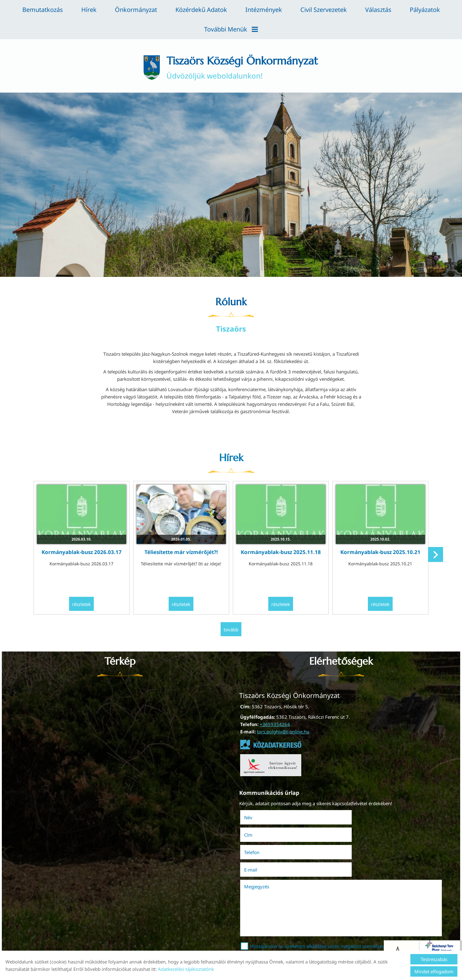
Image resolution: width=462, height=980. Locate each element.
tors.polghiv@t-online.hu (283, 731)
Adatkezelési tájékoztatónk (186, 969)
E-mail (361, 833)
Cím (350, 816)
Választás (378, 10)
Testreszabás (434, 959)
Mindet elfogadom (434, 971)
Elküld (250, 936)
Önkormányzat (136, 10)
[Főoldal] (148, 68)
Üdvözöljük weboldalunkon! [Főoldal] (243, 68)
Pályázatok (425, 10)
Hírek (89, 10)
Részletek (84, 604)
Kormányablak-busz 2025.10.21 (378, 552)
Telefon (261, 833)
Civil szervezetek (324, 10)
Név (258, 816)
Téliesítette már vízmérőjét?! (182, 552)
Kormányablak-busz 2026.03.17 (84, 552)
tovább (231, 629)
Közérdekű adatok (201, 10)
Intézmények (264, 10)
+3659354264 (275, 724)
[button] (434, 556)
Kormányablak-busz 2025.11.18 (280, 552)
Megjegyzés (258, 850)
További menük (231, 29)
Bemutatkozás (43, 10)
